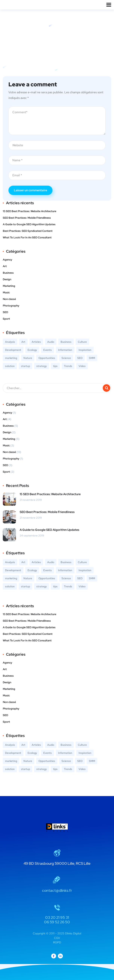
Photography (11, 306)
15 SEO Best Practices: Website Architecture (30, 211)
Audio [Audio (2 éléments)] (51, 342)
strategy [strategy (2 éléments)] (42, 366)
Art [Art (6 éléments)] (23, 342)
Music (6, 292)
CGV (57, 938)
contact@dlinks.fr (57, 890)
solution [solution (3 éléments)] (10, 366)
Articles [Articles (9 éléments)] (36, 342)
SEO (5, 312)
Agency (7, 260)
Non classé (9, 299)
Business (8, 273)
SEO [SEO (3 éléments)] (80, 358)
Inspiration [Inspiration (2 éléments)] (85, 350)
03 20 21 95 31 (57, 917)
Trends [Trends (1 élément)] (68, 366)
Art (5, 266)
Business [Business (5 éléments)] (66, 342)
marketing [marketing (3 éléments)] (11, 358)
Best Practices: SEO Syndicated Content (28, 231)
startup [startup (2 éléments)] (25, 366)
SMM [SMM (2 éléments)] (92, 358)
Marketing (9, 286)
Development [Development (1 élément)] (13, 350)
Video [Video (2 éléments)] (82, 366)
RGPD (57, 942)
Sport (6, 319)
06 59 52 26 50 (57, 922)
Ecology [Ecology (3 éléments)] (32, 350)
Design (7, 279)
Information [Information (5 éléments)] (65, 350)
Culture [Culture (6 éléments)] (82, 342)
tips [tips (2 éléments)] (55, 366)
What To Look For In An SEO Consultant (27, 237)
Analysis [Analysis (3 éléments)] (10, 342)
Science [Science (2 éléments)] (66, 358)
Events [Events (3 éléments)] (48, 350)
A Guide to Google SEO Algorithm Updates (29, 224)
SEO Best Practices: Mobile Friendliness (27, 218)
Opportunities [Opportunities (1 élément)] (47, 358)
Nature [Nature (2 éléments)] (28, 358)
